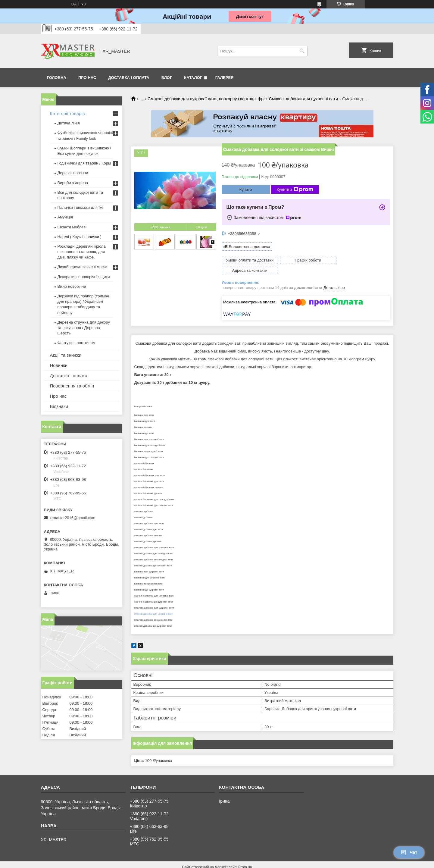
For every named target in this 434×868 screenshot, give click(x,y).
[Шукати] (302, 51)
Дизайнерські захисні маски (83, 267)
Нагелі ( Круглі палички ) (80, 237)
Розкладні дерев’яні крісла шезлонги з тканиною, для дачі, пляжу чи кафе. (82, 252)
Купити (246, 190)
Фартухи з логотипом (76, 343)
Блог (167, 78)
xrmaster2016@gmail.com (73, 518)
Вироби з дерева (73, 183)
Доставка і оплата (129, 78)
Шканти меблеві (72, 227)
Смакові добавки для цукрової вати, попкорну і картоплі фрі (206, 99)
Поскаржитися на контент (206, 862)
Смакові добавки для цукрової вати (303, 99)
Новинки (59, 365)
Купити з (295, 190)
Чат (409, 852)
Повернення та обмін (72, 386)
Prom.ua (245, 857)
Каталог (193, 78)
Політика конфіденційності (252, 862)
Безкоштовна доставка (250, 247)
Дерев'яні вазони (73, 173)
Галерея (225, 78)
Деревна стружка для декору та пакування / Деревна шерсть (84, 328)
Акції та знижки (66, 355)
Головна (57, 78)
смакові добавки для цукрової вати (154, 604)
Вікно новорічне (72, 286)
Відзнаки (59, 406)
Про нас (87, 78)
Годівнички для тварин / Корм (84, 163)
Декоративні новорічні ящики (84, 277)
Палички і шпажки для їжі (80, 207)
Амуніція (65, 217)
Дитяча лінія (69, 123)
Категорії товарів (67, 113)
